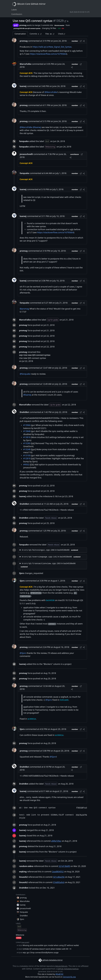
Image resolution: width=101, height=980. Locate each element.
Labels (14, 10)
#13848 (27, 431)
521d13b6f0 (64, 866)
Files (50, 34)
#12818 (27, 458)
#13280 (27, 443)
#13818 (27, 437)
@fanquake (25, 374)
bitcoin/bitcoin (61, 966)
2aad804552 (58, 872)
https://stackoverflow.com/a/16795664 (48, 54)
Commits (36, 34)
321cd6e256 (59, 877)
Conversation (20, 34)
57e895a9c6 (59, 882)
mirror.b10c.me (69, 977)
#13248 (27, 449)
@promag (24, 309)
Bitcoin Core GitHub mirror (28, 4)
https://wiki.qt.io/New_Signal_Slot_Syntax (52, 47)
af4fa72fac (56, 841)
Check (61, 34)
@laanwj (37, 127)
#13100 (27, 455)
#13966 (27, 425)
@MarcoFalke (51, 92)
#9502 (26, 464)
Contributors (17, 14)
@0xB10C (59, 974)
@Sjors (23, 653)
